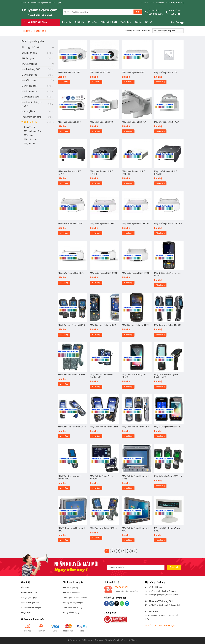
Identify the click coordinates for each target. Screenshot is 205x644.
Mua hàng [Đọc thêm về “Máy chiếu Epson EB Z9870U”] (64, 283)
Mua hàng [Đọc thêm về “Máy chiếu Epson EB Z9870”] (96, 233)
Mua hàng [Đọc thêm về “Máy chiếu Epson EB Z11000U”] (128, 283)
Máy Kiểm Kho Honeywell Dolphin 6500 (166, 376)
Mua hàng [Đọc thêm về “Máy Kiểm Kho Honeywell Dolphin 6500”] (160, 387)
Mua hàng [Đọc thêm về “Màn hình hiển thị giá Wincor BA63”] (160, 540)
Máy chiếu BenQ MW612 (101, 73)
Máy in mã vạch (29, 91)
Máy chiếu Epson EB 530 (69, 122)
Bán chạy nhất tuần (31, 47)
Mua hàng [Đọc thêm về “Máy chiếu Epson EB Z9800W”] (128, 233)
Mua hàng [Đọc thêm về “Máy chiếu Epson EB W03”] (128, 82)
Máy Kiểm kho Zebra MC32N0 (72, 325)
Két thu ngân (28, 58)
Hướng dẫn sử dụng (71, 612)
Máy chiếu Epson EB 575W (134, 122)
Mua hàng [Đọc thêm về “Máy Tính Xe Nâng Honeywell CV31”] (128, 488)
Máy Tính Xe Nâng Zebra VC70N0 (102, 478)
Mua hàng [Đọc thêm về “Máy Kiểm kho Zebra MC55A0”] (96, 335)
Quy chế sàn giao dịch (30, 603)
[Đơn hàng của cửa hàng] (168, 31)
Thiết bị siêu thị (29, 122)
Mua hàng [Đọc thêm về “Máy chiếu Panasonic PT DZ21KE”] (64, 183)
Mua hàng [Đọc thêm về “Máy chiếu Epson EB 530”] (64, 131)
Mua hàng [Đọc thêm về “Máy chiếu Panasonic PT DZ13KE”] (96, 183)
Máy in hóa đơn (29, 86)
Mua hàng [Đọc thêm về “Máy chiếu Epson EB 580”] (96, 131)
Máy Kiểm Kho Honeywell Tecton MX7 (70, 478)
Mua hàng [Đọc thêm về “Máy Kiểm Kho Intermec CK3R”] (64, 436)
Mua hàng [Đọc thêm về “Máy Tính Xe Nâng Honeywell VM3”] (128, 540)
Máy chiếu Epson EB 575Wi (167, 122)
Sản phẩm (92, 22)
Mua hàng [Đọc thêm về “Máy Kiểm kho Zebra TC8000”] (160, 335)
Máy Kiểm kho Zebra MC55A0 (104, 325)
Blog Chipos (26, 612)
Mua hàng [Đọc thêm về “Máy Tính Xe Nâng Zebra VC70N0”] (96, 488)
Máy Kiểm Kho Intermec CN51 (104, 427)
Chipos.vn (89, 640)
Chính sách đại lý (109, 22)
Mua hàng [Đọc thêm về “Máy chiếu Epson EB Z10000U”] (96, 283)
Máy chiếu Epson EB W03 (134, 73)
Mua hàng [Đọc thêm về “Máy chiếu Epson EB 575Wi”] (160, 131)
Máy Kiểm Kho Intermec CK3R (72, 427)
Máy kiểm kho (31, 139)
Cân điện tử (29, 127)
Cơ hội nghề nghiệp (29, 598)
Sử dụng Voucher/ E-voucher (75, 598)
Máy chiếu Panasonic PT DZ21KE (69, 173)
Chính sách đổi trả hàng (72, 607)
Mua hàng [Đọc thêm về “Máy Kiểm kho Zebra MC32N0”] (64, 335)
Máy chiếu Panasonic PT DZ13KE (102, 173)
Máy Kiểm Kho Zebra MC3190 (168, 476)
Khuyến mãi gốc (29, 64)
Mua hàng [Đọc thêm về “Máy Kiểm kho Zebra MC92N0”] (64, 384)
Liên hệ (149, 22)
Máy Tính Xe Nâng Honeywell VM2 (71, 530)
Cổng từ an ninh (29, 53)
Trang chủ (67, 22)
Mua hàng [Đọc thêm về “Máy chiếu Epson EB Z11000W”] (160, 233)
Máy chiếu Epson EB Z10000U (104, 273)
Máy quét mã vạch (30, 97)
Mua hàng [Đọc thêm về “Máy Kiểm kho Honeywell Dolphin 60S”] (96, 387)
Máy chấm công (29, 75)
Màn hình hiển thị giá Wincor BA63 (167, 530)
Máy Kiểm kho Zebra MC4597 (136, 325)
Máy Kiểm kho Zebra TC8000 (168, 325)
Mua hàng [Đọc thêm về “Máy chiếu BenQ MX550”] (64, 82)
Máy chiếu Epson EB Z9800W (136, 224)
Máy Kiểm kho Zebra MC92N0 (72, 375)
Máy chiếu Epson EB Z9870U (71, 273)
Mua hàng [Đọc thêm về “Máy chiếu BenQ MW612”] (96, 82)
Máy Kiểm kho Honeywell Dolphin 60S (102, 376)
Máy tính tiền (30, 144)
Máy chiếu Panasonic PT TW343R (133, 173)
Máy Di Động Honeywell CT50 (168, 427)
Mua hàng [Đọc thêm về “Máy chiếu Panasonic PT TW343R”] (128, 183)
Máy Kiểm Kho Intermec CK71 (136, 427)
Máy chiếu (29, 135)
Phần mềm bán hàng (31, 117)
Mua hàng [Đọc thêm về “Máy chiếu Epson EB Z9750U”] (64, 233)
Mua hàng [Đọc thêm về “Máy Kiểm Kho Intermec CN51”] (96, 436)
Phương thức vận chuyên (73, 603)
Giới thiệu (79, 22)
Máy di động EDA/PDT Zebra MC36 (167, 274)
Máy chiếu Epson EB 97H (166, 73)
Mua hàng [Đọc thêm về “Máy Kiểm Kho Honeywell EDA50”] (128, 387)
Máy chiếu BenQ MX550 (69, 73)
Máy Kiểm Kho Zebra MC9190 (104, 528)
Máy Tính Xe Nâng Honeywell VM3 (136, 530)
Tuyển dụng (126, 22)
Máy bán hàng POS (31, 69)
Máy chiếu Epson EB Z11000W (168, 224)
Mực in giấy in (28, 111)
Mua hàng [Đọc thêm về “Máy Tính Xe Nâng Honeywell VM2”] (64, 540)
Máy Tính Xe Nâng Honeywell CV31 (136, 478)
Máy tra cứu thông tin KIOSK (32, 104)
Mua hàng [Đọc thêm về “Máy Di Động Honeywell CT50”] (160, 436)
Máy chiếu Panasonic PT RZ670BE (166, 173)
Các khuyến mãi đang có (31, 607)
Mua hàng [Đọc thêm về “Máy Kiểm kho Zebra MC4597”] (128, 335)
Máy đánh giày (29, 80)
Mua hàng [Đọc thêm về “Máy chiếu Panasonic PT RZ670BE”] (160, 183)
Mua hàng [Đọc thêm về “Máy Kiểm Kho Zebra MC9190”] (96, 538)
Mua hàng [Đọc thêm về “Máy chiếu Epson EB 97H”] (160, 82)
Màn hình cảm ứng (33, 131)
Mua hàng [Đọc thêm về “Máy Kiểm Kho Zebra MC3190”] (160, 486)
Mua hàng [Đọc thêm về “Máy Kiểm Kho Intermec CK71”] (128, 436)
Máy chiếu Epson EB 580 (101, 122)
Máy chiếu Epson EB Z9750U (71, 224)
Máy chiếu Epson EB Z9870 (103, 224)
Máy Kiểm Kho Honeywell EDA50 (134, 376)
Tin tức (138, 22)
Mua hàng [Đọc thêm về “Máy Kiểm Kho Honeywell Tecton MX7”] (64, 488)
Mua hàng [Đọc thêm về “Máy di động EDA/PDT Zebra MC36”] (160, 285)
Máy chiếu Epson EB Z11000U (136, 273)
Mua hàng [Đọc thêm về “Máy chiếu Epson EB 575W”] (128, 131)
